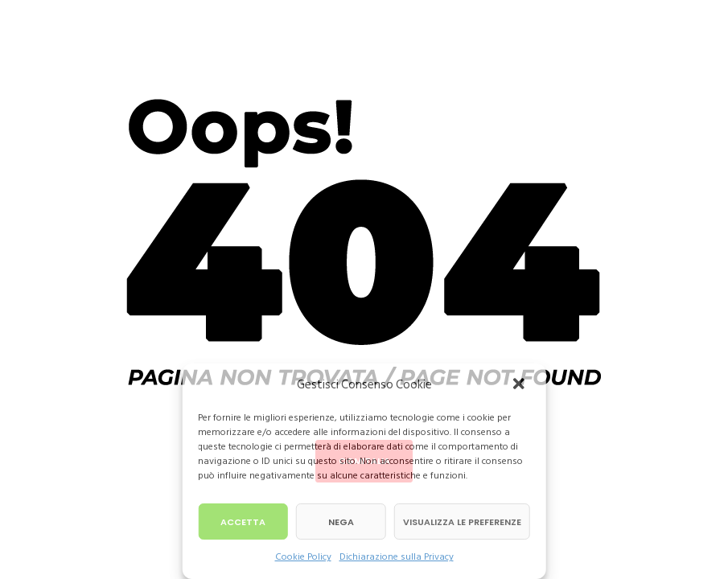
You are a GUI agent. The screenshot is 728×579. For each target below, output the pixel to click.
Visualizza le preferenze (462, 522)
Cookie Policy (303, 557)
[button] (520, 385)
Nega (341, 522)
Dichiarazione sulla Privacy (397, 557)
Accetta (243, 522)
